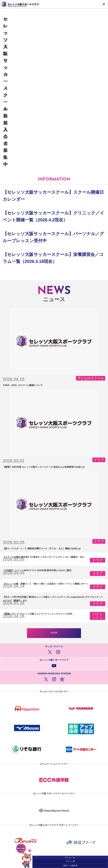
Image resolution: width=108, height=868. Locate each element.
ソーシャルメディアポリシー (54, 830)
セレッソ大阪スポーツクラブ (54, 4)
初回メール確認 (69, 865)
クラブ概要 (54, 843)
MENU (104, 4)
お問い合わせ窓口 (54, 836)
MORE (54, 545)
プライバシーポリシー (54, 824)
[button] (105, 46)
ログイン (69, 861)
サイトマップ (54, 818)
